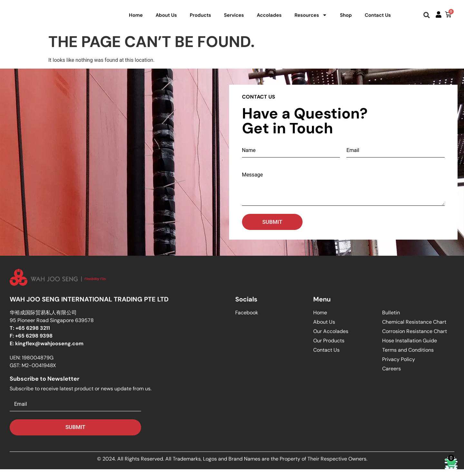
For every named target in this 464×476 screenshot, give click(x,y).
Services (234, 18)
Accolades (269, 18)
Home (136, 18)
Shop (346, 18)
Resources (311, 18)
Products (200, 18)
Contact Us (378, 18)
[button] (427, 19)
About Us (166, 18)
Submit (272, 229)
